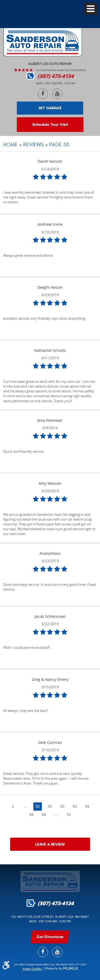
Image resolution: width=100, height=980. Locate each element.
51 (50, 806)
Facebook (43, 94)
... (25, 806)
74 (69, 815)
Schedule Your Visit (50, 124)
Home (11, 145)
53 (75, 806)
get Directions (50, 937)
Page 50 (59, 145)
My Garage (50, 108)
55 (31, 815)
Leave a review (50, 844)
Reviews (33, 145)
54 (87, 806)
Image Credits (32, 969)
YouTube (57, 94)
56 (44, 815)
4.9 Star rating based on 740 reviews (61, 70)
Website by (61, 969)
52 (62, 806)
